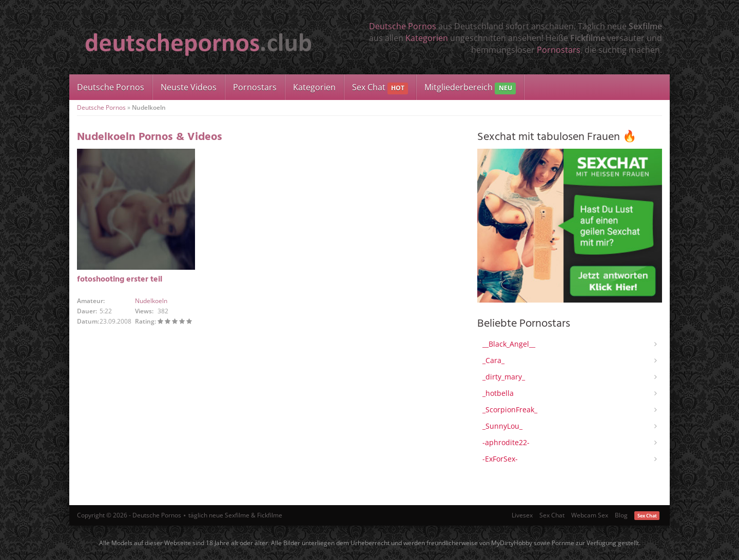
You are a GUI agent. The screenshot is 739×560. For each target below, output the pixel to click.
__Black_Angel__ (509, 344)
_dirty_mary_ (504, 377)
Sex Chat (380, 88)
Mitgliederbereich (470, 88)
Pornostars (559, 50)
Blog (621, 515)
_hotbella (498, 393)
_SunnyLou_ (502, 426)
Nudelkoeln (151, 301)
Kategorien (427, 38)
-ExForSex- (500, 459)
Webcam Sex (590, 515)
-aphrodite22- (506, 442)
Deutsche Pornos (403, 26)
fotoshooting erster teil (120, 279)
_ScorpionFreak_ (510, 409)
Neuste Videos (189, 87)
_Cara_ (493, 360)
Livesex (522, 515)
